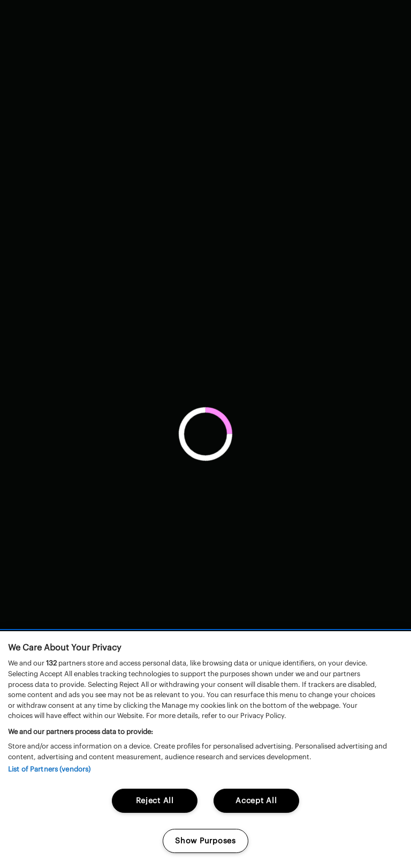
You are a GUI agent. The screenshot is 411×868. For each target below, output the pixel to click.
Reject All (155, 800)
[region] (205, 750)
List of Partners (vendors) (49, 769)
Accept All (256, 800)
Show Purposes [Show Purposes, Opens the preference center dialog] (205, 841)
